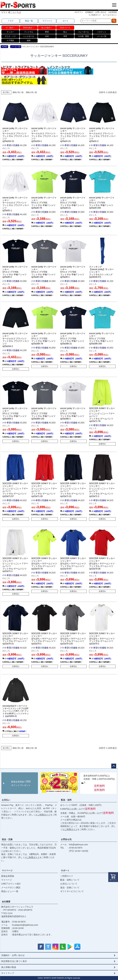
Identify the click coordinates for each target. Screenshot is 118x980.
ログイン (79, 12)
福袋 (29, 41)
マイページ (47, 21)
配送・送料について (70, 880)
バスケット (102, 32)
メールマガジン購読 (11, 887)
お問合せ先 (66, 839)
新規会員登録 (8, 876)
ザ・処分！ (10, 28)
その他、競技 (83, 36)
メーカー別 (102, 36)
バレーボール (83, 32)
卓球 (65, 36)
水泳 (47, 36)
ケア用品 (10, 41)
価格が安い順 (18, 92)
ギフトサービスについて (72, 891)
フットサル (29, 32)
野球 (47, 32)
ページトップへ (114, 766)
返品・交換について (70, 887)
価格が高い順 (31, 92)
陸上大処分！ (47, 28)
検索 (114, 21)
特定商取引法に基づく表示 (14, 961)
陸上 (65, 32)
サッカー (10, 32)
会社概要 (6, 902)
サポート (65, 871)
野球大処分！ (29, 28)
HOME (4, 47)
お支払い (6, 800)
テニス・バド (10, 36)
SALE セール (65, 28)
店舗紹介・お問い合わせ (96, 12)
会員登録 (113, 12)
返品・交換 (7, 839)
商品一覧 (29, 21)
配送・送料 (66, 800)
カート (66, 21)
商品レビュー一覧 (10, 891)
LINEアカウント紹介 (11, 884)
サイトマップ (8, 973)
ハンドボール (29, 36)
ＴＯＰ (11, 21)
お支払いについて (69, 884)
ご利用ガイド (95, 15)
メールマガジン (110, 15)
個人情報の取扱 (9, 967)
